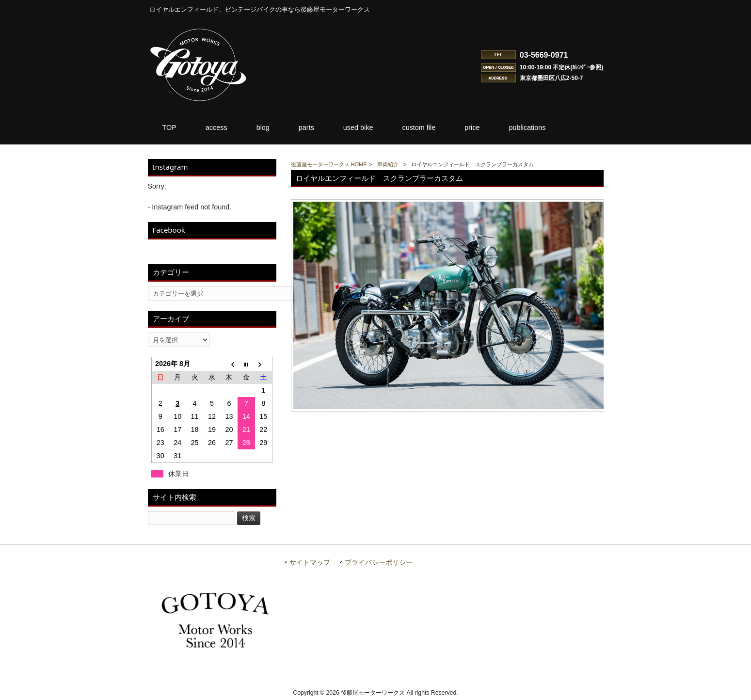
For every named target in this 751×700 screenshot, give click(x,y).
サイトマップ (310, 563)
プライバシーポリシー (379, 563)
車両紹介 (388, 164)
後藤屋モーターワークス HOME (329, 164)
